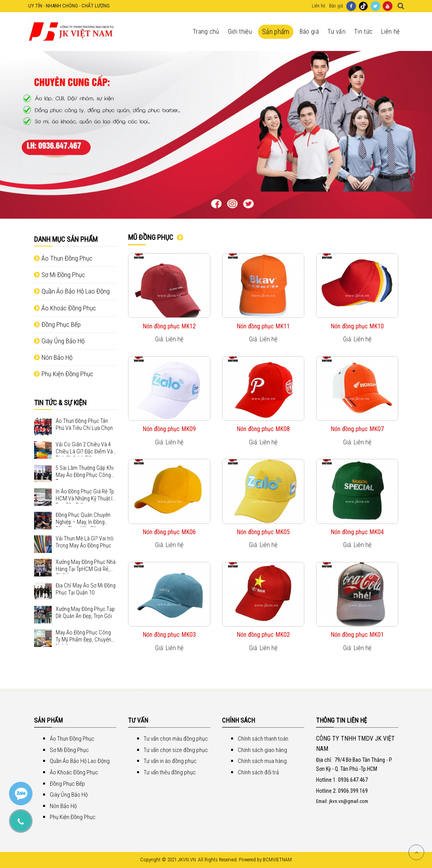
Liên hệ (318, 6)
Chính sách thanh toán (263, 739)
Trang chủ (206, 32)
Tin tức (363, 32)
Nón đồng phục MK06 (169, 532)
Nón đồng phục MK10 (357, 326)
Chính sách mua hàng (262, 761)
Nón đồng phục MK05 (263, 532)
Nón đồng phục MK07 (357, 429)
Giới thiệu (240, 32)
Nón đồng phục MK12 (169, 326)
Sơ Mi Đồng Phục (60, 275)
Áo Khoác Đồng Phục (65, 308)
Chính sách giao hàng (262, 750)
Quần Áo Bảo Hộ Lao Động (72, 291)
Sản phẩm (276, 32)
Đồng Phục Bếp (57, 324)
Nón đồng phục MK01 (357, 635)
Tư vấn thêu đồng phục (170, 772)
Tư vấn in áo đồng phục (170, 761)
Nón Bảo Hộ (53, 357)
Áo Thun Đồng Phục (63, 258)
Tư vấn (336, 32)
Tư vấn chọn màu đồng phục (176, 739)
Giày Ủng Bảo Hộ (59, 341)
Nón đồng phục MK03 (169, 635)
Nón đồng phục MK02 (263, 635)
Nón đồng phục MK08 (263, 429)
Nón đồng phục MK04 (357, 532)
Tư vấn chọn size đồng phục (176, 750)
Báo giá (336, 6)
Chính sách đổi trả (258, 772)
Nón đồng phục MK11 (263, 326)
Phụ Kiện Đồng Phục (64, 374)
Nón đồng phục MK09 (169, 429)
